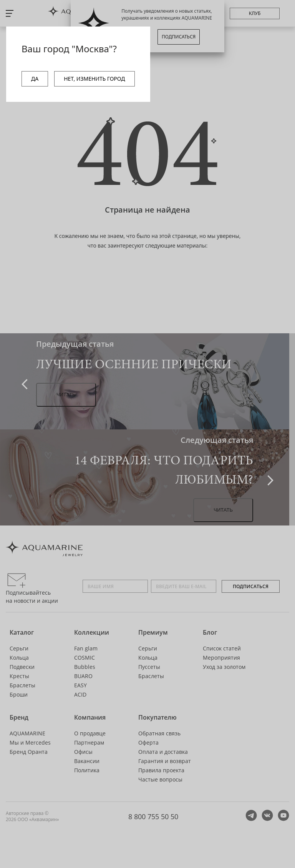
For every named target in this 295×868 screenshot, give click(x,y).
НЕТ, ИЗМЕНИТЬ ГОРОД (94, 79)
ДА (35, 79)
